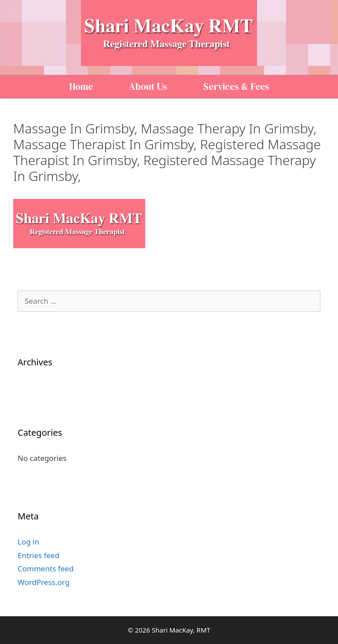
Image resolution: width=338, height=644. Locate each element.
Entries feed (39, 555)
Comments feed (46, 569)
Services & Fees (236, 86)
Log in (28, 542)
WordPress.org (44, 582)
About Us (148, 86)
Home (81, 86)
